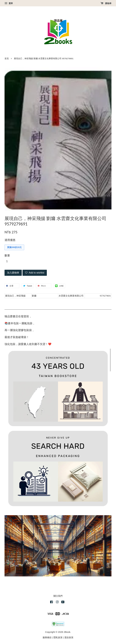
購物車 (106, 3)
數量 (7, 255)
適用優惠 (10, 240)
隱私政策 (58, 637)
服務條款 (47, 637)
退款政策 (69, 637)
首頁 (7, 59)
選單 (9, 3)
